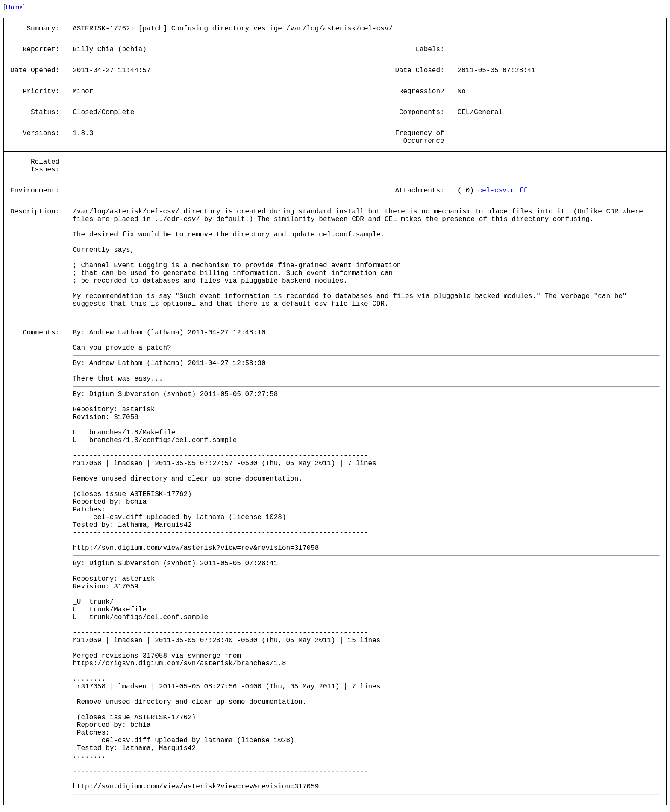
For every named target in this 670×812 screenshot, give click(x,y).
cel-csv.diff (503, 191)
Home (14, 7)
